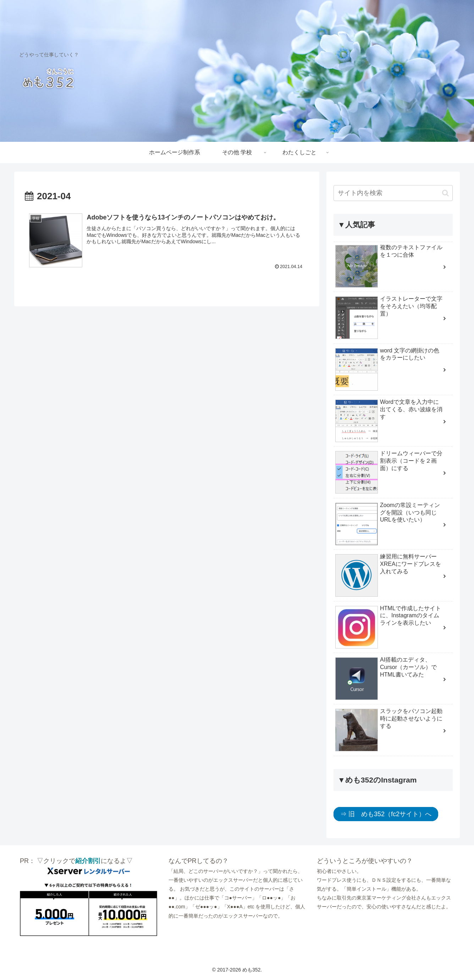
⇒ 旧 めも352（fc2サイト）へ (386, 814)
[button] (445, 193)
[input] (393, 193)
